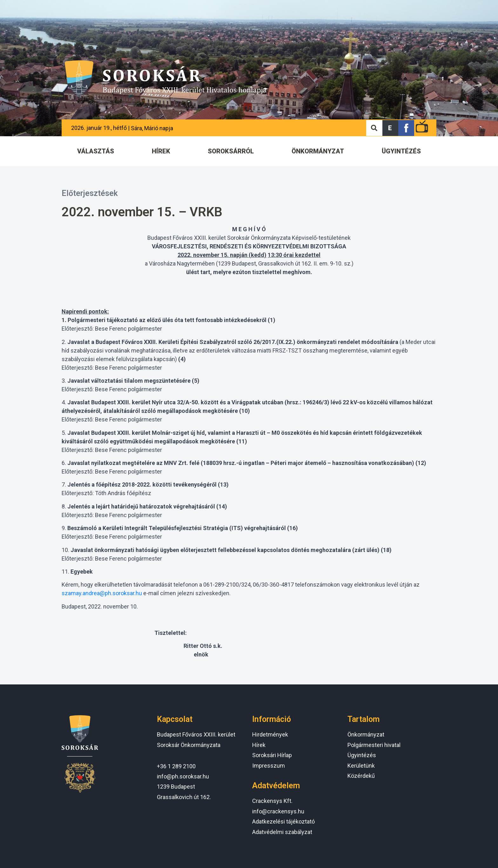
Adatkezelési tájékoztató (283, 821)
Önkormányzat (366, 734)
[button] (390, 128)
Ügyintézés (362, 755)
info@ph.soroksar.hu (183, 776)
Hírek (259, 745)
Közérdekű (361, 776)
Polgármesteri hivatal (374, 745)
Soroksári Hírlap (272, 755)
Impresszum (269, 766)
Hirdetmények (270, 734)
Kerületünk (361, 766)
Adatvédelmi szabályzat (282, 832)
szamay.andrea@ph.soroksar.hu (102, 593)
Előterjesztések (90, 193)
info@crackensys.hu (278, 811)
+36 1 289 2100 (176, 766)
